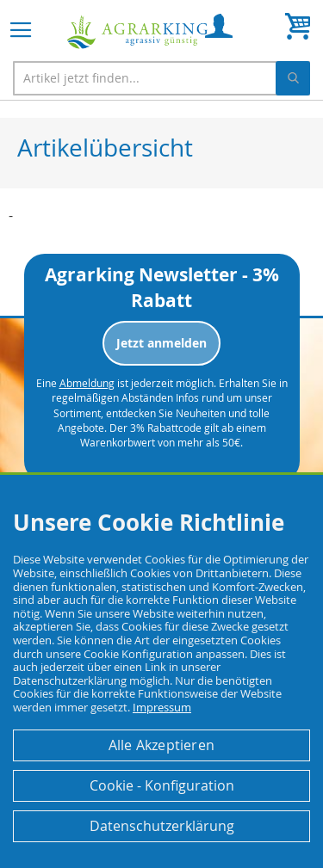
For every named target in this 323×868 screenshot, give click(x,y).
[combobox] (161, 78)
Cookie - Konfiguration (162, 785)
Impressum (162, 707)
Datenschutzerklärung (162, 826)
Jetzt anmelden (161, 343)
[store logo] (138, 32)
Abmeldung (87, 383)
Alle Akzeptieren (161, 745)
